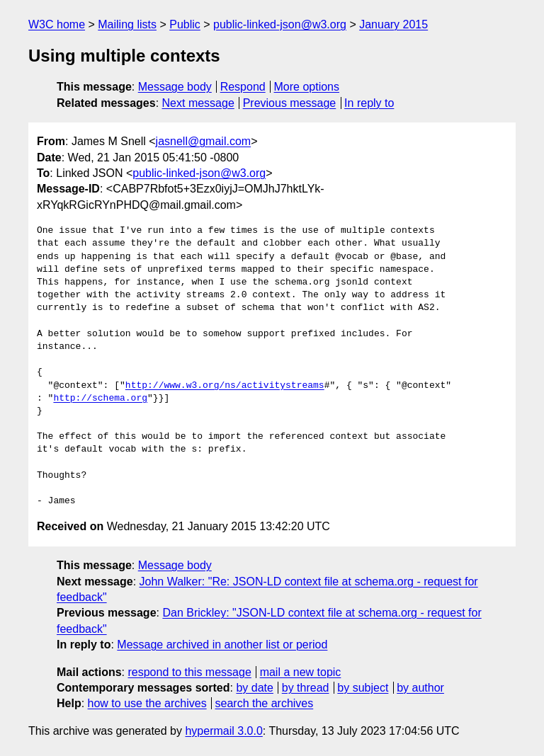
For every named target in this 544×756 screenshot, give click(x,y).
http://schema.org (100, 399)
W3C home (57, 24)
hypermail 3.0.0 (223, 731)
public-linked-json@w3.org (280, 24)
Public (185, 24)
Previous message (290, 103)
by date (254, 688)
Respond (243, 87)
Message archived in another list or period (222, 645)
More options (307, 87)
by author (420, 688)
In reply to (369, 103)
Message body (175, 87)
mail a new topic (301, 672)
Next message (198, 103)
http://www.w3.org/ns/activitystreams (225, 386)
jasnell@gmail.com (204, 141)
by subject (363, 688)
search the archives (265, 703)
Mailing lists (127, 24)
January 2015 (393, 24)
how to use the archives (147, 703)
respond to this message (189, 672)
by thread (306, 688)
